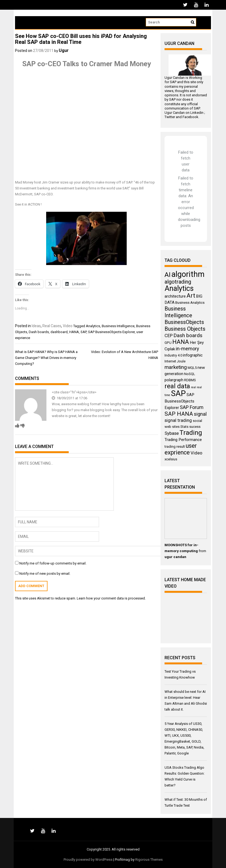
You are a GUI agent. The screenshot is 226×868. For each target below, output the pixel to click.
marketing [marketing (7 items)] (176, 367)
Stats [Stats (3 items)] (184, 427)
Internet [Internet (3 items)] (170, 361)
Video (68, 326)
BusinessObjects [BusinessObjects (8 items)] (184, 322)
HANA (74, 332)
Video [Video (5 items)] (196, 453)
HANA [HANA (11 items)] (181, 342)
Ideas (36, 326)
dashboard (59, 332)
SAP (83, 332)
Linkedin (197, 113)
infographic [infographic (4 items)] (193, 355)
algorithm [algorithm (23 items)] (188, 274)
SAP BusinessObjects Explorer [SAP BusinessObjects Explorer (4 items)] (179, 401)
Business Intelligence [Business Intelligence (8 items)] (178, 312)
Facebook (190, 117)
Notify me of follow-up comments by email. (53, 563)
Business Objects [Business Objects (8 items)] (185, 329)
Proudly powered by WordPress (88, 860)
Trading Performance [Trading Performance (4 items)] (183, 440)
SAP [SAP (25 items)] (178, 393)
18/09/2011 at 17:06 (70, 398)
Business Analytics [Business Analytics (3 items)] (190, 303)
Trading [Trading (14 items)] (191, 433)
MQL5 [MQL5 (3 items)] (192, 368)
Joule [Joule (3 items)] (181, 361)
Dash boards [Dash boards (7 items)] (188, 335)
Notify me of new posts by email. (45, 574)
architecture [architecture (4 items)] (175, 296)
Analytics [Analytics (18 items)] (179, 288)
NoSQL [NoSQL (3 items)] (190, 374)
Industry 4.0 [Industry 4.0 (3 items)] (173, 355)
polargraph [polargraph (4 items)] (174, 380)
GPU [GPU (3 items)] (168, 343)
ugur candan (175, 557)
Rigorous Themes (149, 860)
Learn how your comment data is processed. (111, 598)
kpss (82, 392)
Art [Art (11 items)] (191, 296)
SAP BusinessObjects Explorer (111, 332)
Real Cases (52, 326)
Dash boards (39, 332)
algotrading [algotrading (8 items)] (178, 282)
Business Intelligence (118, 326)
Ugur (64, 50)
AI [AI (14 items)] (167, 275)
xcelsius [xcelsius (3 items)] (171, 459)
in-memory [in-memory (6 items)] (187, 349)
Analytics (93, 326)
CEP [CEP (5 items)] (169, 336)
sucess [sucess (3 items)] (195, 427)
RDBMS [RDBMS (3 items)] (190, 380)
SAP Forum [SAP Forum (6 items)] (192, 407)
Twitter (170, 117)
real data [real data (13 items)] (177, 386)
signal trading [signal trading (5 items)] (178, 420)
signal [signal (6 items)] (200, 414)
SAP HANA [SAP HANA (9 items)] (179, 414)
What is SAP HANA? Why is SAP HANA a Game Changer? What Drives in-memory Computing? (46, 358)
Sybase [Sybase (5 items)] (172, 433)
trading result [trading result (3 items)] (175, 447)
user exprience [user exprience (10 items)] (181, 449)
